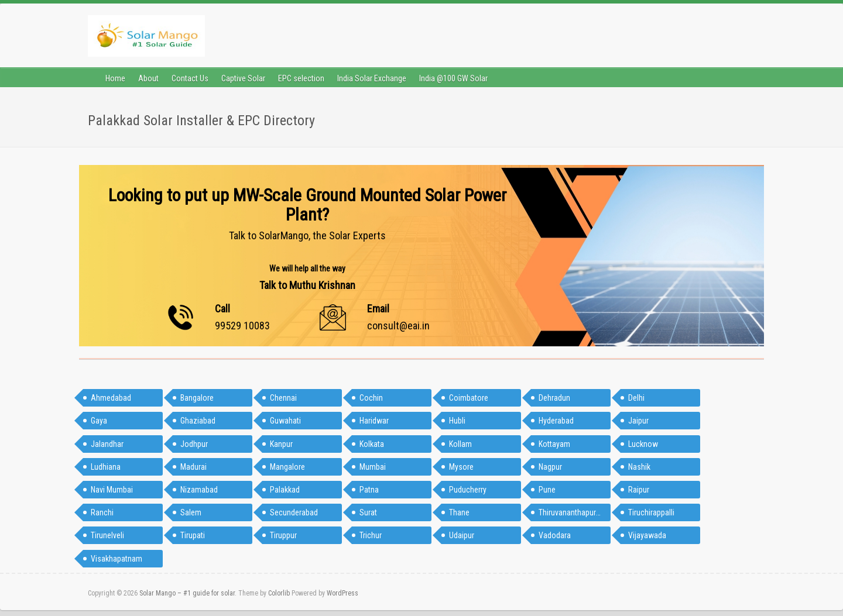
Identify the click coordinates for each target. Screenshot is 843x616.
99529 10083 (242, 326)
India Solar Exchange (372, 78)
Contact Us (190, 78)
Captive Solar (243, 78)
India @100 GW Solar (453, 78)
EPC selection (301, 78)
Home (115, 78)
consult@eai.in (398, 326)
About (148, 78)
